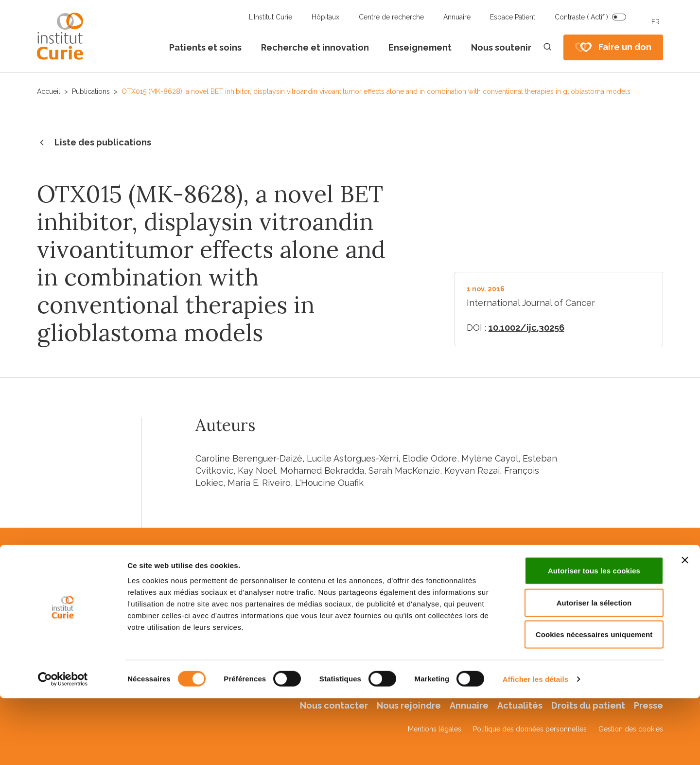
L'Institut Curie (271, 17)
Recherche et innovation (315, 47)
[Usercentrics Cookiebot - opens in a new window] (63, 746)
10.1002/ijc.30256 (526, 328)
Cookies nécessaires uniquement (594, 701)
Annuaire (457, 17)
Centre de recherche (391, 17)
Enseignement (420, 47)
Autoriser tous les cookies (594, 637)
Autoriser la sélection (594, 669)
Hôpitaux (325, 17)
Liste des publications (94, 143)
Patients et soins (205, 47)
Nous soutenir (501, 47)
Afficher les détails (535, 746)
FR (656, 22)
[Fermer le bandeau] (685, 627)
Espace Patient (513, 17)
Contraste (581, 17)
